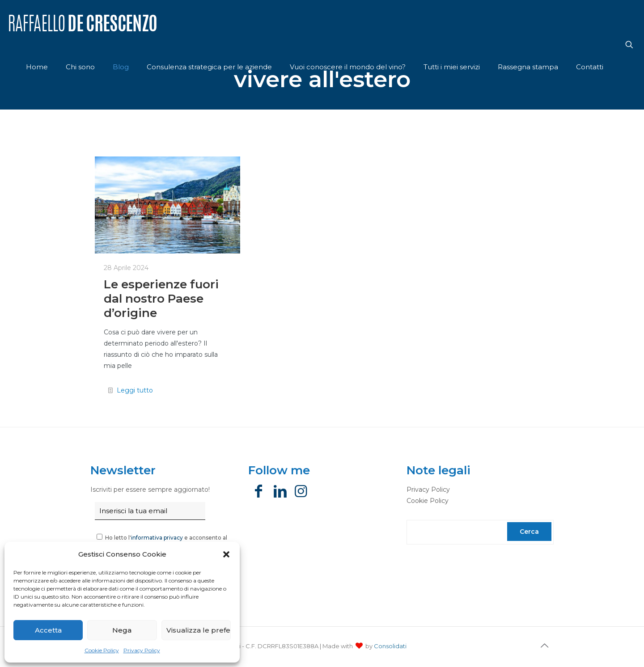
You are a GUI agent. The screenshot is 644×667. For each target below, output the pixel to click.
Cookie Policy (102, 650)
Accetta (48, 630)
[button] (226, 554)
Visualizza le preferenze (199, 630)
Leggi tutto (135, 390)
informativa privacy (157, 538)
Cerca (529, 532)
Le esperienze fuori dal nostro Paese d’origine (161, 299)
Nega (122, 630)
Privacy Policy (142, 650)
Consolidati (390, 646)
